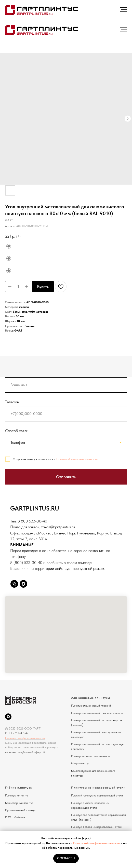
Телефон (12, 402)
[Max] (23, 584)
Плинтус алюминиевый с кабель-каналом (97, 713)
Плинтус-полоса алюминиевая (90, 756)
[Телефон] (14, 584)
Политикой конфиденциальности (96, 843)
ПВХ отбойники (15, 817)
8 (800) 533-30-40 (26, 563)
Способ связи (17, 431)
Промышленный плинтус (21, 810)
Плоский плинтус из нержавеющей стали (97, 795)
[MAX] (8, 717)
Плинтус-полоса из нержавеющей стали (97, 827)
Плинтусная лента (17, 795)
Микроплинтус (80, 763)
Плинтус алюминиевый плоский (91, 706)
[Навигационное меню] (123, 10)
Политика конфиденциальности (25, 738)
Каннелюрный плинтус (19, 803)
